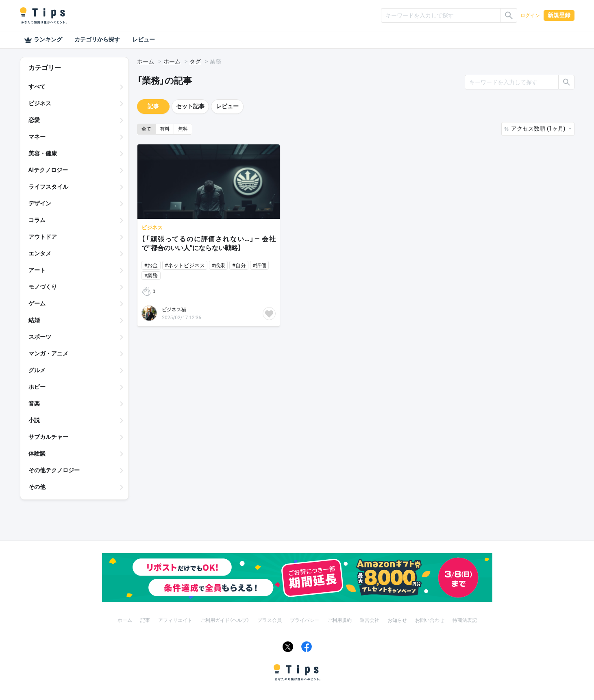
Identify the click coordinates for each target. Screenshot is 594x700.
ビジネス (40, 103)
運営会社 (370, 620)
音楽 (34, 403)
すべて (37, 87)
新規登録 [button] (559, 15)
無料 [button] (183, 129)
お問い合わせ (430, 620)
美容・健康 (43, 153)
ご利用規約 (339, 620)
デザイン (40, 203)
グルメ (37, 370)
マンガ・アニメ (48, 353)
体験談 (37, 454)
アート (37, 270)
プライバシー (305, 620)
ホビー (37, 387)
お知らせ (397, 620)
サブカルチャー (48, 437)
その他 (37, 487)
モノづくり (43, 287)
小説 (34, 420)
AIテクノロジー (48, 170)
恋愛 (34, 120)
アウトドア (43, 237)
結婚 (34, 320)
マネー (37, 137)
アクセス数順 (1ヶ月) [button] (539, 129)
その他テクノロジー (54, 470)
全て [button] (146, 129)
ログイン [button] (530, 15)
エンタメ (40, 253)
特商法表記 (465, 620)
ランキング (43, 40)
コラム (37, 220)
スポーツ (40, 337)
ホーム (146, 61)
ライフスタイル (48, 187)
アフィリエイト (175, 620)
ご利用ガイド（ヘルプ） (225, 620)
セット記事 (190, 106)
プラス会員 (270, 620)
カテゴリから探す (97, 39)
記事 (153, 106)
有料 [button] (165, 129)
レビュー (144, 39)
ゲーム (37, 303)
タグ (195, 61)
